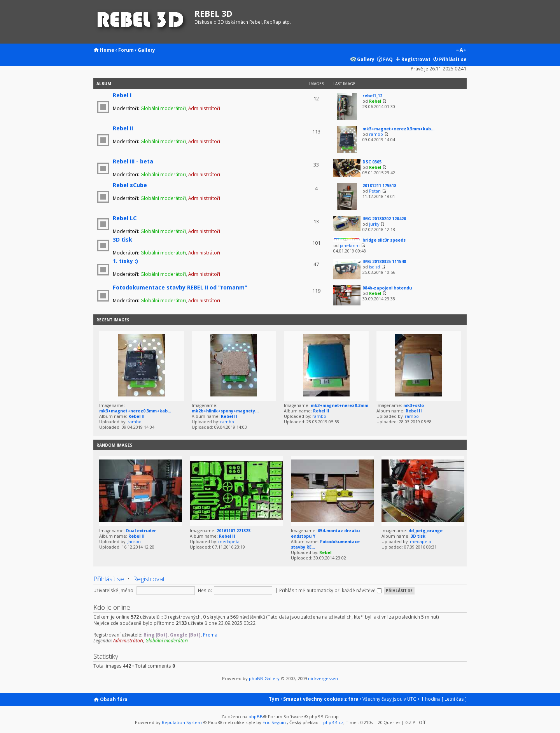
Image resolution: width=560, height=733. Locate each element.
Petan (375, 191)
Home (107, 50)
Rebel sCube (130, 185)
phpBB (256, 716)
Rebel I (122, 95)
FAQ (388, 59)
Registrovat (416, 59)
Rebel (375, 101)
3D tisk (122, 239)
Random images (114, 445)
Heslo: (205, 590)
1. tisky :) (125, 261)
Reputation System (182, 722)
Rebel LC (125, 218)
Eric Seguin (274, 722)
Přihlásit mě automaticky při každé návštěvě (331, 590)
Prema (210, 635)
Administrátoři (204, 108)
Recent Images (113, 320)
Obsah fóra (114, 699)
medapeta (229, 542)
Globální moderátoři (163, 108)
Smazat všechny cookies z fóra (321, 699)
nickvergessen (323, 678)
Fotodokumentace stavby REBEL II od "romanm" (180, 287)
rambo (376, 134)
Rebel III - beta (133, 161)
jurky (374, 224)
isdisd (374, 267)
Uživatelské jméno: (114, 590)
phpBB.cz (333, 722)
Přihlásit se (453, 59)
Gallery (146, 50)
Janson (134, 542)
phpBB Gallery (264, 678)
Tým (274, 699)
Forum (126, 50)
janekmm (350, 246)
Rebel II (123, 128)
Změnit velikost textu (461, 51)
